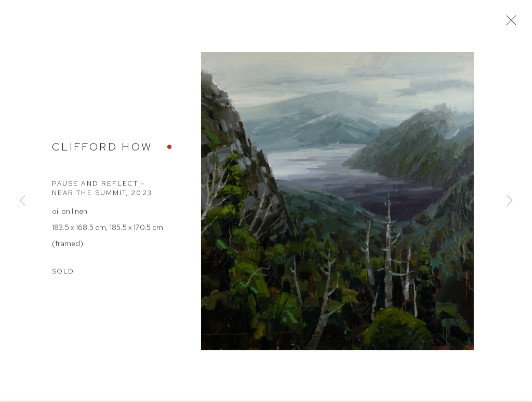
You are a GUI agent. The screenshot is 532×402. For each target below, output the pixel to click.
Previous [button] (22, 201)
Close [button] (509, 23)
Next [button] (510, 201)
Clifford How (102, 149)
